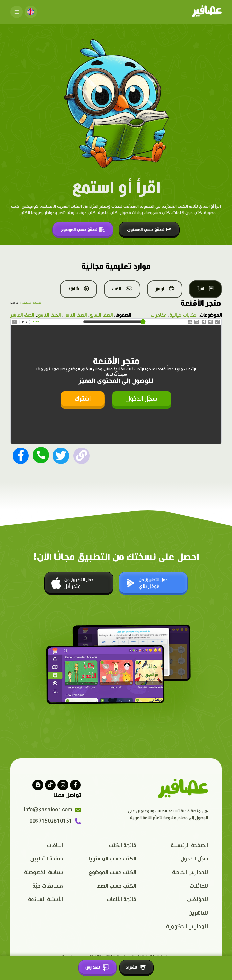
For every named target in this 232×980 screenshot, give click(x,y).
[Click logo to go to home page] (207, 12)
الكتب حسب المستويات (110, 858)
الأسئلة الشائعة (45, 899)
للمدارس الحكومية (187, 926)
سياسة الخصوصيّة (43, 872)
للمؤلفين (198, 899)
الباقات (55, 845)
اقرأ (205, 289)
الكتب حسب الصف (116, 885)
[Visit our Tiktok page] (50, 784)
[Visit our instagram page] (63, 784)
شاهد (78, 289)
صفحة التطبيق (47, 858)
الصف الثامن (75, 315)
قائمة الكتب (123, 845)
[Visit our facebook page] (75, 784)
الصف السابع (101, 315)
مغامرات (159, 315)
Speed (190, 322)
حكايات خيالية (183, 315)
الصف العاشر (22, 315)
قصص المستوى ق (26, 303)
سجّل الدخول (142, 398)
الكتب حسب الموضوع (112, 872)
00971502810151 (55, 821)
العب (122, 289)
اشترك (83, 398)
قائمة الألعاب (121, 899)
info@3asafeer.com (53, 809)
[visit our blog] (38, 784)
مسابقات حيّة (48, 885)
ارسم (165, 289)
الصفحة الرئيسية (189, 845)
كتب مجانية (37, 303)
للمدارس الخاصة (190, 872)
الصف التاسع (49, 315)
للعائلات (199, 885)
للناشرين (198, 912)
